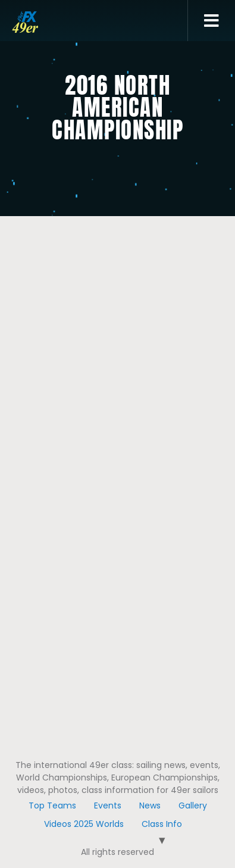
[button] (211, 21)
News (150, 805)
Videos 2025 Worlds (84, 824)
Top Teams (52, 805)
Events (108, 805)
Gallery (193, 805)
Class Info (162, 824)
